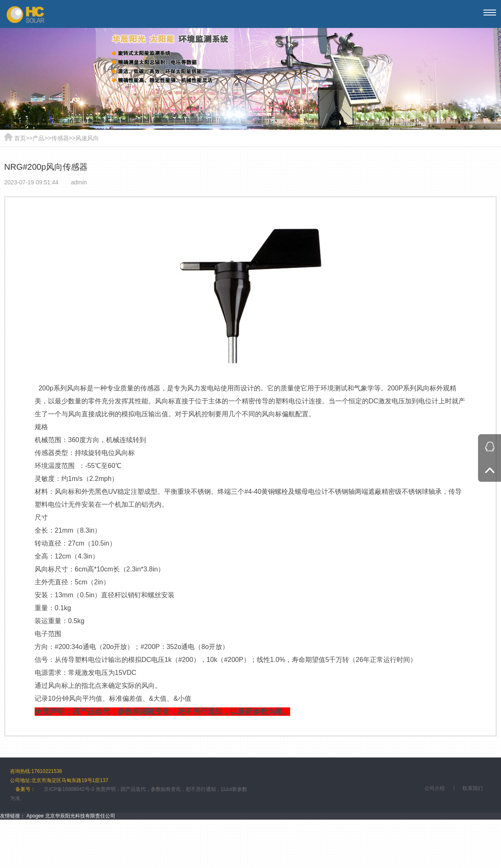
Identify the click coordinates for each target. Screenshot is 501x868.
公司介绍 (435, 788)
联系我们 (473, 788)
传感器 (60, 138)
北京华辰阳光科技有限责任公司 (80, 816)
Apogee (35, 816)
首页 (20, 138)
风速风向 (87, 138)
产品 (38, 138)
